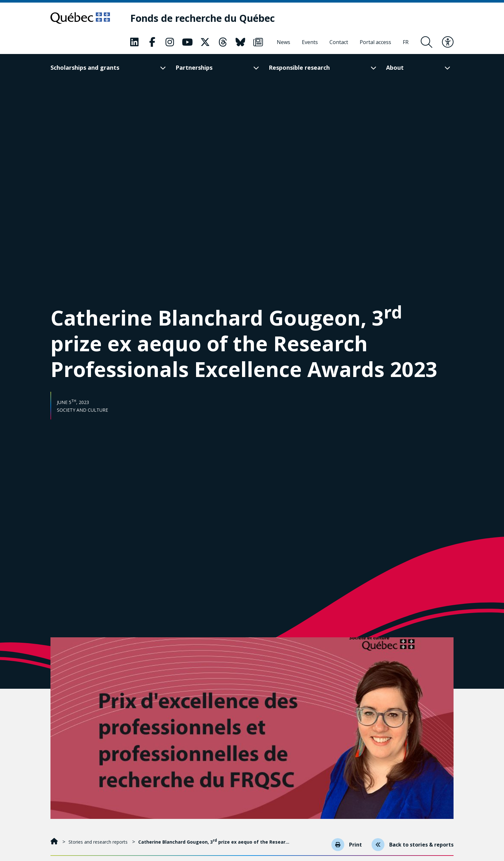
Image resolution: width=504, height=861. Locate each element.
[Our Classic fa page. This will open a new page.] (134, 42)
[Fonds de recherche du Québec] (203, 18)
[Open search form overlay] (427, 42)
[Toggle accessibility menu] (448, 42)
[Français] (406, 42)
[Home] (55, 842)
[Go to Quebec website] (80, 18)
